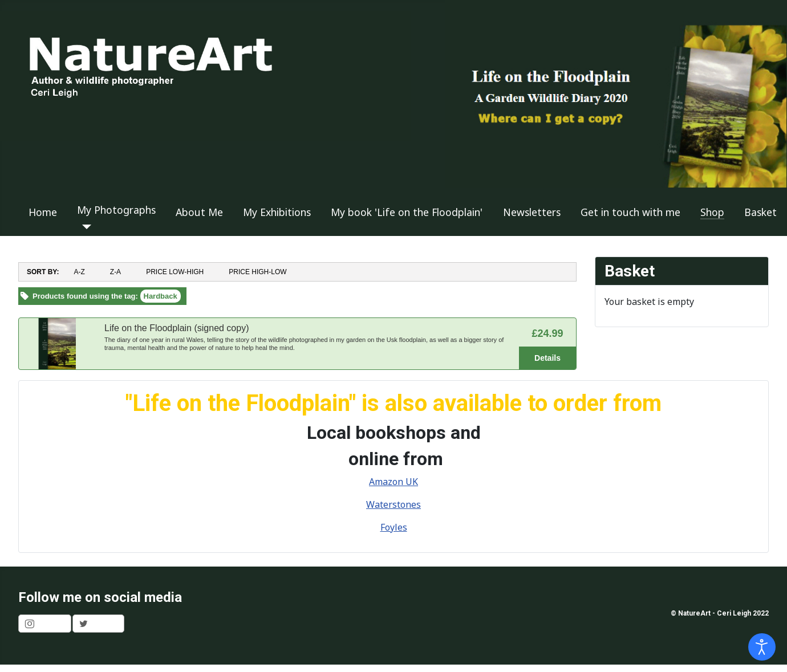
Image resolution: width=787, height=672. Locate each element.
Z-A (115, 272)
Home (43, 212)
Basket (760, 212)
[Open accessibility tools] (762, 647)
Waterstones (393, 504)
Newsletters (532, 212)
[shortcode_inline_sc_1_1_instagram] (45, 624)
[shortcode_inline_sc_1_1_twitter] (98, 624)
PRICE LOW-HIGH (175, 272)
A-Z (79, 272)
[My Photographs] (84, 227)
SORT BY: (43, 272)
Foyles (394, 527)
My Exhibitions (277, 212)
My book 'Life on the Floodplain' (407, 212)
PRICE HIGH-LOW (257, 272)
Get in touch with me (630, 212)
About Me (199, 212)
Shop (712, 212)
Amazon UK (393, 482)
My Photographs (116, 210)
